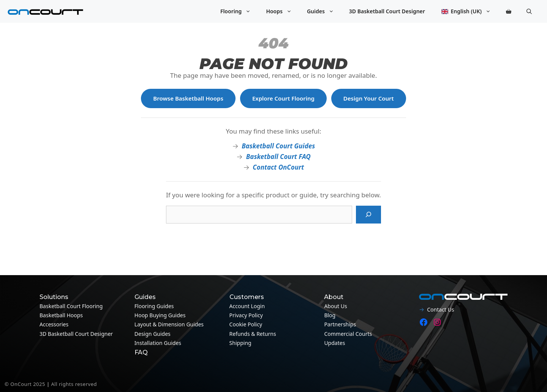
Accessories (54, 324)
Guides (324, 11)
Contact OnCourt (278, 167)
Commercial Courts (348, 334)
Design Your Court (369, 98)
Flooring (240, 11)
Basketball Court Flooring (71, 306)
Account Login (247, 306)
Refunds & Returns (253, 334)
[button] (529, 11)
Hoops (283, 11)
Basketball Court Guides (278, 146)
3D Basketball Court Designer (387, 11)
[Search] (368, 215)
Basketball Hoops (61, 315)
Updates (334, 343)
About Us (335, 306)
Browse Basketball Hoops (188, 98)
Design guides (153, 334)
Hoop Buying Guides (160, 315)
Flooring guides (154, 306)
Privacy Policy (246, 315)
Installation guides (158, 343)
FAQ (141, 352)
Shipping (240, 343)
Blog (330, 315)
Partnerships (340, 324)
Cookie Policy (246, 324)
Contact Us (440, 309)
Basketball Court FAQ (278, 157)
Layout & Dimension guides (169, 324)
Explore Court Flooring (283, 98)
